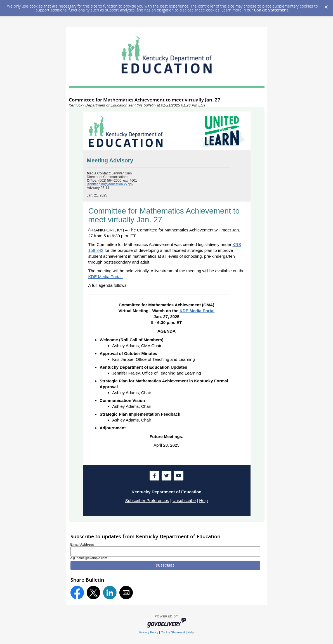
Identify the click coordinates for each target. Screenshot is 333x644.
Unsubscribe (184, 500)
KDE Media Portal (197, 311)
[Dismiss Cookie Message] (326, 5)
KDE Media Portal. (106, 277)
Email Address (82, 544)
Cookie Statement (271, 10)
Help (203, 500)
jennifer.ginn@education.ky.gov (110, 184)
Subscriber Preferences (147, 500)
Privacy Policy (149, 632)
